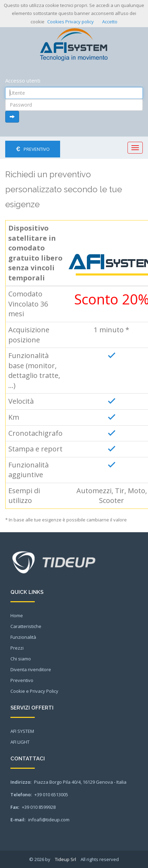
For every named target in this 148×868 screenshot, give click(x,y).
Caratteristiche (26, 626)
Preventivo (33, 149)
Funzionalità (23, 637)
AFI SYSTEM (22, 731)
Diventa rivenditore (31, 669)
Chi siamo (21, 659)
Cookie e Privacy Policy (34, 691)
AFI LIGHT (20, 742)
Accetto (110, 22)
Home (17, 615)
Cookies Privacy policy (71, 22)
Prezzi (17, 648)
